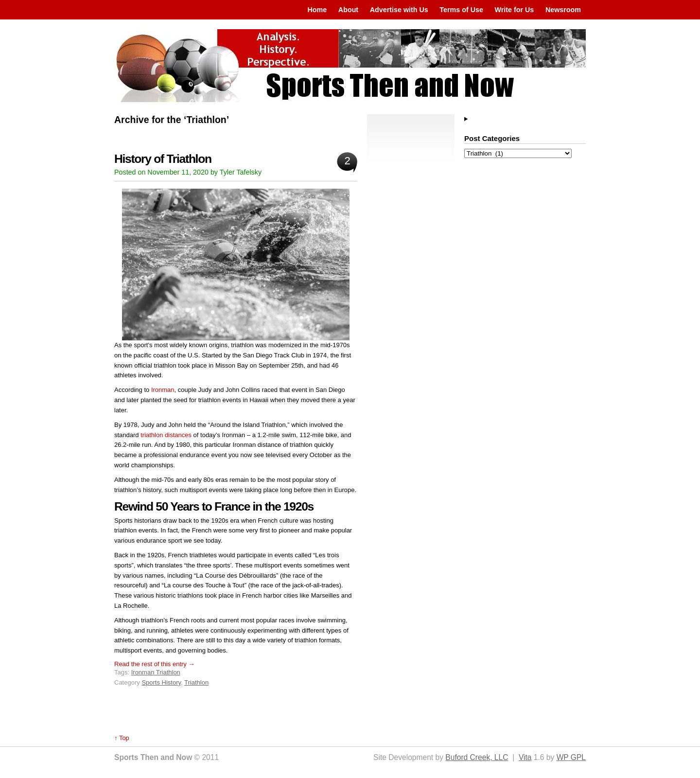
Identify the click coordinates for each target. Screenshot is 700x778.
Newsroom (563, 10)
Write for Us (515, 10)
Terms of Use (461, 10)
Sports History (161, 682)
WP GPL (571, 757)
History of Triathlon (163, 159)
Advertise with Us (399, 10)
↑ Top (122, 738)
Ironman (163, 390)
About (348, 10)
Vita (525, 757)
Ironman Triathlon (156, 672)
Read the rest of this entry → (154, 664)
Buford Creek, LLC (477, 757)
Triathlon (196, 682)
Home (317, 10)
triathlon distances (166, 435)
